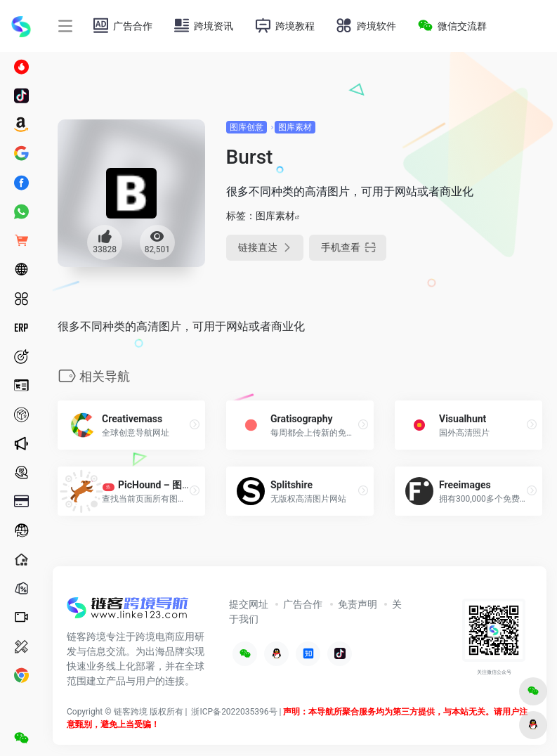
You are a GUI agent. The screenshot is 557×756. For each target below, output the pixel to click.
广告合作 (303, 604)
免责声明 (358, 604)
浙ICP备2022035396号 (234, 712)
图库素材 (295, 127)
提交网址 (249, 604)
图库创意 (247, 127)
